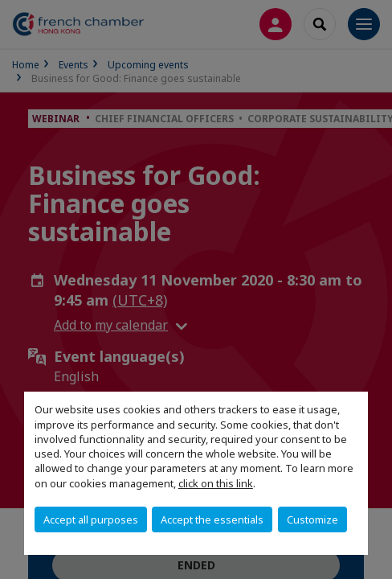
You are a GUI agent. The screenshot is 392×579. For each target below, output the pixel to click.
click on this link (216, 483)
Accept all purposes (91, 519)
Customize (312, 519)
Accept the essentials (212, 519)
